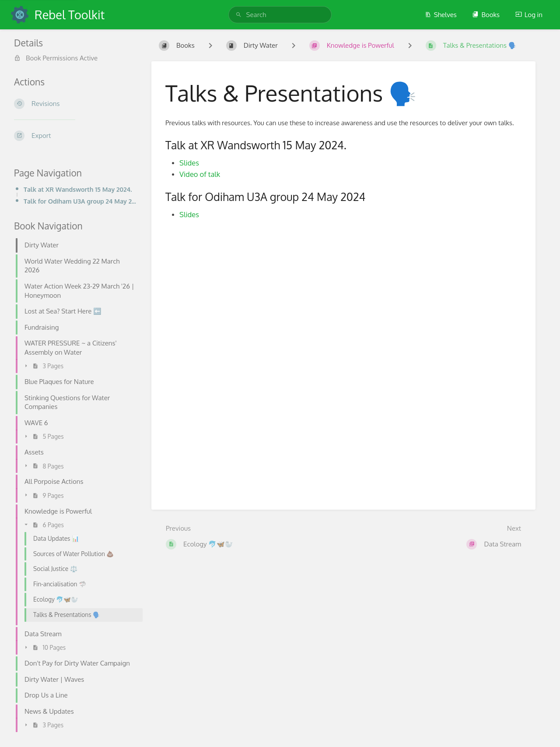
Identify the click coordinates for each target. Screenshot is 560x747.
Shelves (441, 15)
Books (486, 15)
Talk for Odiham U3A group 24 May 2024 (80, 201)
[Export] (76, 136)
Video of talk (200, 174)
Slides (189, 163)
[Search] (239, 15)
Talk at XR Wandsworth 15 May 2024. (78, 189)
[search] (280, 15)
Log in (529, 15)
